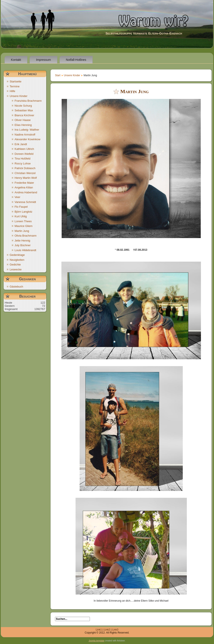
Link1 (99, 630)
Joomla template (96, 641)
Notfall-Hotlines (76, 60)
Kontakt (16, 60)
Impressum (43, 60)
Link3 (115, 630)
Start (58, 75)
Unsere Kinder (72, 75)
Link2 (107, 630)
